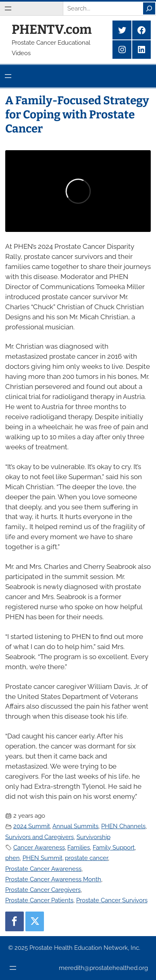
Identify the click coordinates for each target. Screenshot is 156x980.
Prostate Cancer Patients (39, 900)
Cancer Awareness (39, 847)
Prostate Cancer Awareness (43, 869)
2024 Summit (32, 826)
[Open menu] (8, 8)
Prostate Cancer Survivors (112, 900)
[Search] (149, 8)
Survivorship (94, 837)
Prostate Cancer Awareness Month (53, 879)
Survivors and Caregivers (40, 837)
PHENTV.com (52, 29)
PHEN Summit (43, 858)
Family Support (114, 847)
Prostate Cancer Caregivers (43, 890)
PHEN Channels (123, 826)
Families (79, 847)
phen (12, 858)
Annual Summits (75, 826)
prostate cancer (86, 858)
